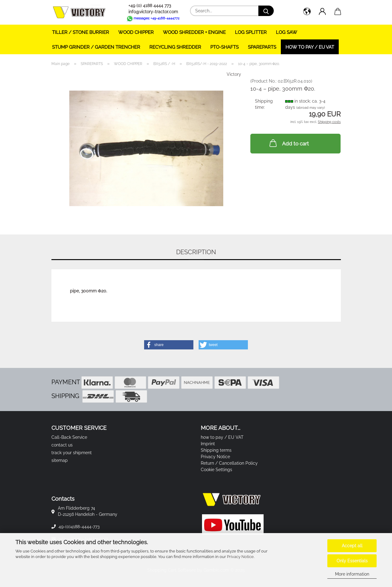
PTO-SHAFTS (224, 47)
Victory (234, 74)
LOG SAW (287, 32)
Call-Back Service (69, 437)
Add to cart (289, 143)
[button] (307, 12)
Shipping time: (264, 104)
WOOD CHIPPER (136, 32)
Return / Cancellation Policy (229, 463)
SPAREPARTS (262, 47)
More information (352, 574)
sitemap (60, 460)
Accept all (352, 546)
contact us (62, 445)
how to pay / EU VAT (310, 47)
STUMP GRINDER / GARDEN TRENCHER (96, 47)
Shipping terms (216, 450)
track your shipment (72, 453)
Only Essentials (352, 561)
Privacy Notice (240, 557)
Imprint (208, 444)
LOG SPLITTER (251, 32)
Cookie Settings (216, 470)
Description (196, 252)
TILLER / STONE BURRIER (81, 32)
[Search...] (266, 11)
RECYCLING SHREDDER (175, 47)
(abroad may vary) (311, 108)
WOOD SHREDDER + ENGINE (194, 32)
